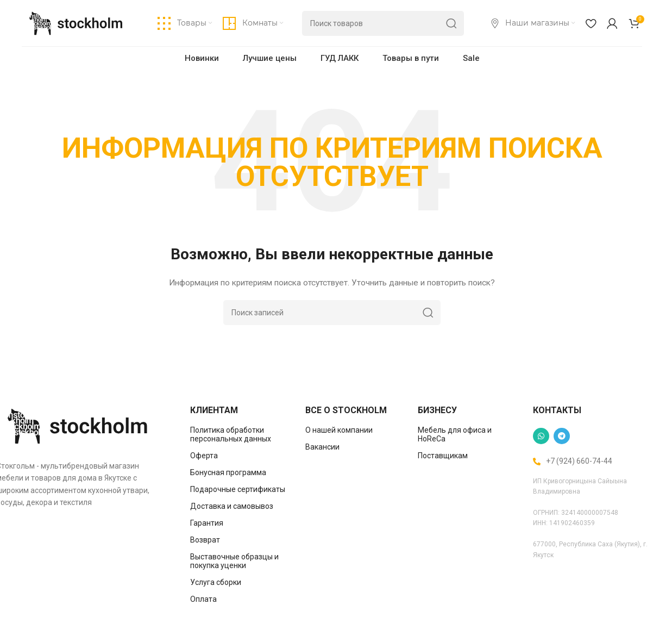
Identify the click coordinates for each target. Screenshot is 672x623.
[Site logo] (76, 23)
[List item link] (240, 435)
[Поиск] (383, 24)
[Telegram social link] (562, 437)
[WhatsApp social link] (541, 437)
